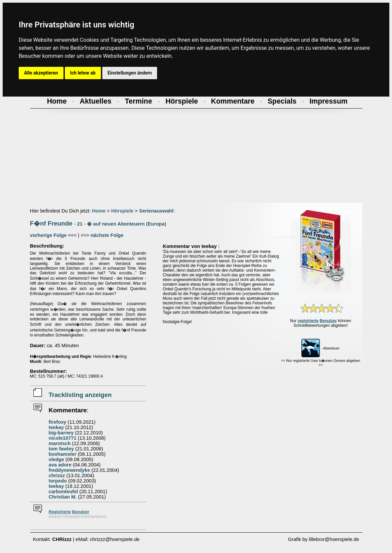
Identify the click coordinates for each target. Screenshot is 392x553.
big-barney (61, 433)
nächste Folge (107, 235)
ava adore (60, 465)
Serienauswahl (156, 211)
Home (99, 211)
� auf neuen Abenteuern (116, 224)
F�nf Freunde (51, 223)
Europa (156, 224)
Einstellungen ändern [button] (130, 73)
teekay (56, 427)
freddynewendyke (70, 470)
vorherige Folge (48, 235)
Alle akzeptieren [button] (41, 73)
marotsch (60, 443)
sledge (56, 459)
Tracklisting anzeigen (80, 395)
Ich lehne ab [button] (83, 73)
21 (80, 224)
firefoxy (58, 422)
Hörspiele (122, 211)
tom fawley (61, 449)
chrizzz (57, 475)
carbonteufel (63, 492)
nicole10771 (63, 438)
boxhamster (63, 454)
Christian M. (63, 497)
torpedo (58, 481)
